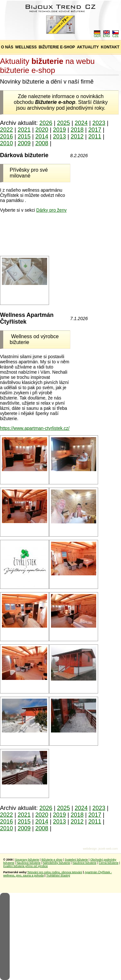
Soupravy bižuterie (27, 860)
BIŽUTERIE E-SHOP (57, 47)
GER (97, 35)
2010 (6, 143)
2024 (81, 123)
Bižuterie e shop (52, 860)
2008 (42, 143)
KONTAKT (110, 47)
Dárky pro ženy (51, 210)
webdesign (90, 849)
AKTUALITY (88, 47)
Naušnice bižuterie (28, 863)
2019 (59, 130)
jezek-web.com (108, 849)
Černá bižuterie (109, 863)
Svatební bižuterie (76, 860)
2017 (95, 130)
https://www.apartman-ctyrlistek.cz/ (35, 428)
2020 (42, 130)
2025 (64, 123)
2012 (77, 136)
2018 (77, 130)
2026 (46, 123)
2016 (6, 136)
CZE (116, 35)
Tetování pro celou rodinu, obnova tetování (55, 872)
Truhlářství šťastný (58, 875)
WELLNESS (26, 47)
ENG (106, 35)
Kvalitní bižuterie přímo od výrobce (25, 866)
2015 (24, 136)
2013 (59, 136)
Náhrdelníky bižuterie (57, 863)
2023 (99, 123)
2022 (6, 130)
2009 (24, 143)
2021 (24, 130)
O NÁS (7, 47)
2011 (95, 136)
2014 (42, 136)
